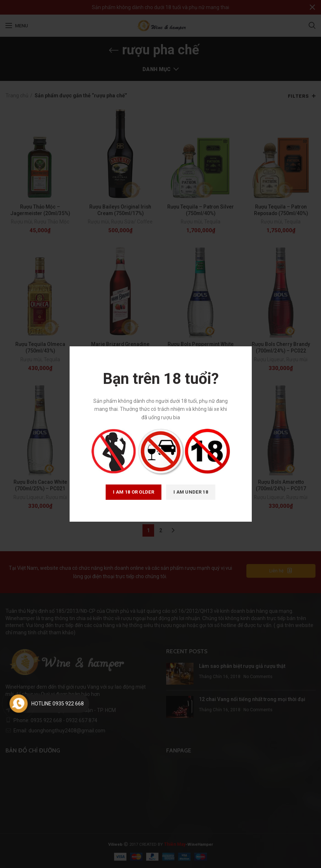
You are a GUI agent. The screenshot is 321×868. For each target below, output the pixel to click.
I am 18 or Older (134, 492)
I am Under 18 (191, 492)
